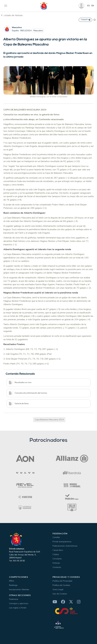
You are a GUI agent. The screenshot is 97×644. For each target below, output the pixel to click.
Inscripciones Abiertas (19, 589)
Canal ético (58, 550)
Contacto (57, 567)
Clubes (56, 554)
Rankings (13, 585)
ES (89, 6)
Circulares (57, 559)
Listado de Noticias (12, 15)
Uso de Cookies (60, 594)
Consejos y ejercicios (19, 603)
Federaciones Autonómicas (65, 546)
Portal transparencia (62, 542)
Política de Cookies (61, 585)
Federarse (14, 599)
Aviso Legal (58, 589)
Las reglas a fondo (18, 608)
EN (93, 6)
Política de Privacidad (62, 581)
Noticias (56, 563)
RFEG (12, 581)
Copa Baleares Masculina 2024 (49, 420)
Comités (56, 537)
